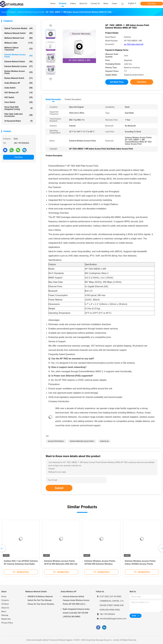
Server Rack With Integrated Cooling (19, 108)
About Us (5, 608)
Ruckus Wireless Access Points (19, 72)
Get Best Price (117, 82)
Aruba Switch (19, 88)
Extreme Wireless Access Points (19, 56)
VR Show (5, 604)
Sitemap (5, 615)
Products (5, 600)
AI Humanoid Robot (19, 121)
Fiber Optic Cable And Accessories (19, 115)
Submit (59, 488)
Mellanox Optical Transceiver (19, 49)
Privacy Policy (7, 623)
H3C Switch (19, 97)
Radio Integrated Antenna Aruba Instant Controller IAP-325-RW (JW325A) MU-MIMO (76, 613)
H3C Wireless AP (19, 93)
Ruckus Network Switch (19, 78)
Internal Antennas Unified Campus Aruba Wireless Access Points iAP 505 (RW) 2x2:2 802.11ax (76, 601)
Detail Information (53, 99)
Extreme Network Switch (19, 62)
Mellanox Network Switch (19, 33)
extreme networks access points (82, 441)
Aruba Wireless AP (19, 83)
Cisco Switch (19, 102)
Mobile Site (6, 619)
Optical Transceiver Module (19, 28)
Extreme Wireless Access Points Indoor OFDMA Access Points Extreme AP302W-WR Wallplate (140, 564)
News (4, 611)
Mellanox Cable (19, 43)
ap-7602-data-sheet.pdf (134, 44)
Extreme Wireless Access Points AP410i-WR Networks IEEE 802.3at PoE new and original (61, 564)
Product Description (73, 99)
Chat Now (152, 4)
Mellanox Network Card (19, 38)
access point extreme (56, 441)
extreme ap (104, 441)
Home (4, 597)
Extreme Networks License (19, 66)
